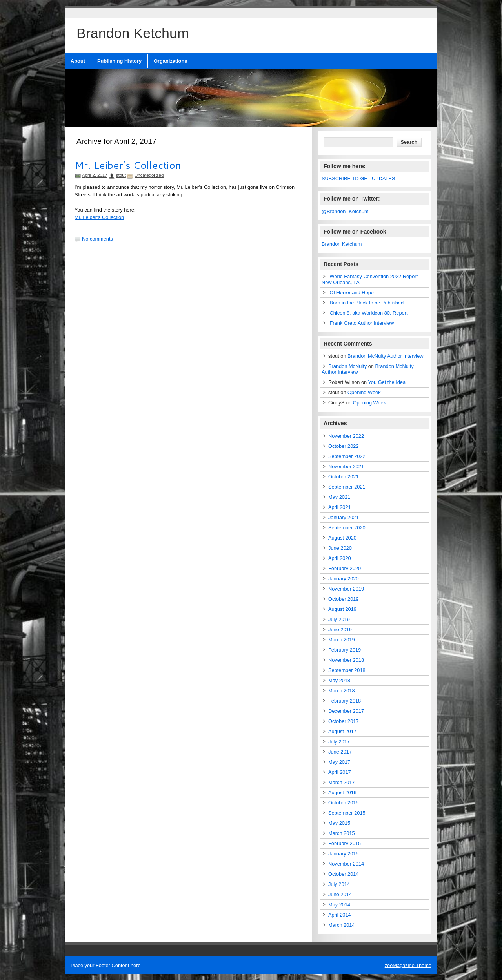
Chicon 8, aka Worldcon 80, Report (369, 313)
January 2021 (344, 517)
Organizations (170, 61)
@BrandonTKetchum (345, 211)
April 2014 (340, 915)
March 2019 (342, 640)
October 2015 (344, 803)
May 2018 (339, 680)
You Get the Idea (387, 382)
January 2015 (344, 854)
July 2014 (339, 884)
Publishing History (119, 61)
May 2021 (339, 497)
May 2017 (339, 762)
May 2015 (339, 823)
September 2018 (347, 670)
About (78, 61)
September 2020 (347, 528)
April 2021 (340, 507)
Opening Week (364, 392)
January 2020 (344, 579)
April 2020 (340, 558)
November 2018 (346, 660)
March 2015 (342, 833)
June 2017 (340, 752)
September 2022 (347, 456)
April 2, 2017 (95, 175)
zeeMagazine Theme (408, 965)
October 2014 (344, 874)
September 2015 (347, 813)
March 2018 (342, 691)
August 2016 (342, 793)
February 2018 (345, 701)
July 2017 (339, 742)
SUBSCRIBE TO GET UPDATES (358, 178)
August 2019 (342, 609)
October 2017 (344, 721)
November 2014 (346, 864)
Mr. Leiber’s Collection (128, 165)
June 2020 (340, 548)
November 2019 (346, 589)
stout (121, 175)
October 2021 (344, 477)
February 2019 (345, 650)
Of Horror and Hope (352, 293)
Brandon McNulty (347, 366)
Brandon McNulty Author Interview (385, 356)
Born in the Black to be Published (367, 303)
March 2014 (342, 925)
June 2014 (340, 894)
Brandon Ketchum (342, 244)
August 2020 (342, 538)
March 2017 (342, 782)
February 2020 (345, 568)
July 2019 (339, 619)
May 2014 (339, 905)
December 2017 (346, 711)
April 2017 (340, 772)
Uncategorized (149, 175)
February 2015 (345, 843)
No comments (97, 239)
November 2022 (346, 436)
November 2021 (346, 466)
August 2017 (342, 731)
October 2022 (344, 446)
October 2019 (344, 599)
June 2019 (340, 629)
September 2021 (347, 487)
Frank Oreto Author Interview (362, 323)
